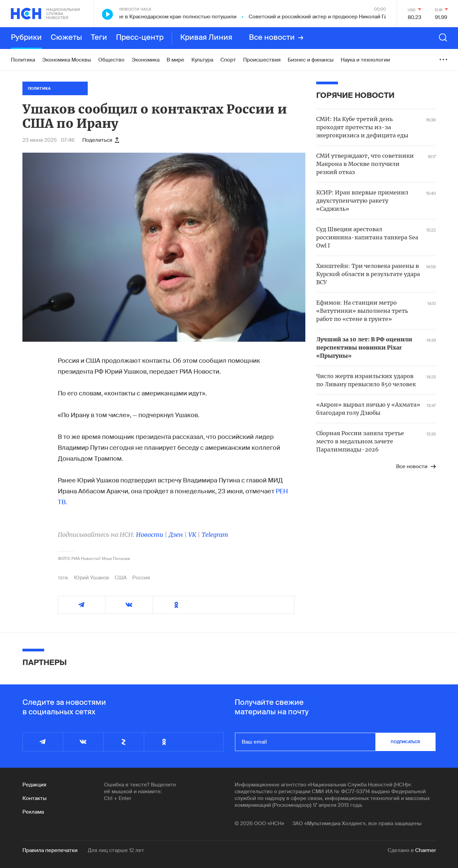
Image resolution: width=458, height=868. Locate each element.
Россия (141, 578)
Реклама (33, 812)
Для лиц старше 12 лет (116, 850)
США (121, 578)
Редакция (34, 785)
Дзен (176, 535)
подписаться (405, 742)
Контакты (35, 798)
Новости (150, 535)
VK (192, 535)
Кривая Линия (206, 38)
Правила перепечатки (50, 850)
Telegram (215, 535)
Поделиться (101, 140)
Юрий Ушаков (92, 578)
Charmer (426, 850)
